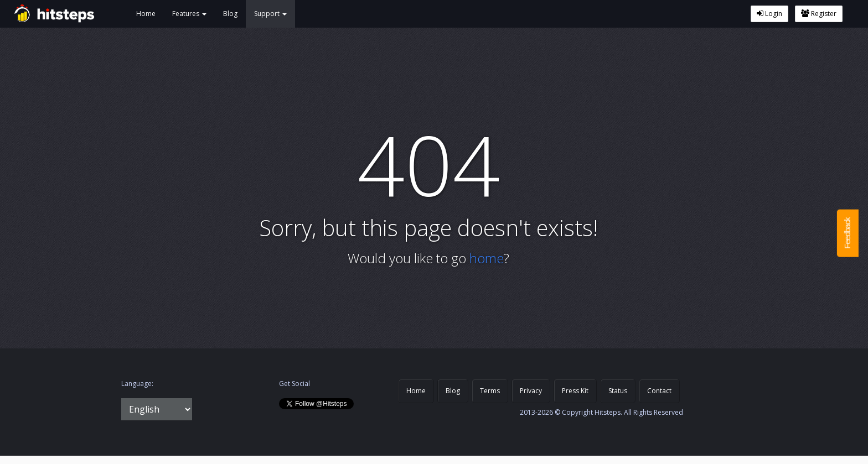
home (487, 258)
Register (819, 14)
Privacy (531, 391)
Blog (230, 14)
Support (270, 14)
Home (146, 14)
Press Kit (575, 391)
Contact (659, 391)
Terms (490, 391)
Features (189, 14)
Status (618, 391)
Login (769, 14)
